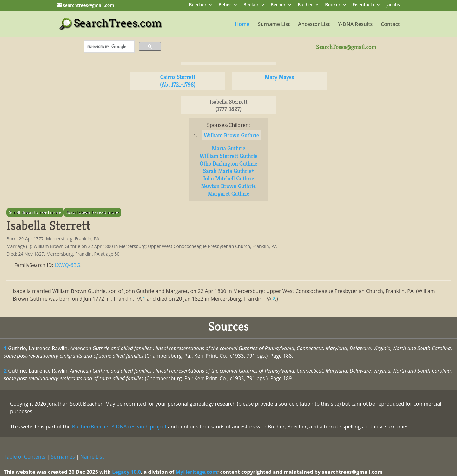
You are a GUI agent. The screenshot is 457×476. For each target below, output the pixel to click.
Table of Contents (25, 457)
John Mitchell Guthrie (228, 178)
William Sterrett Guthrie (229, 156)
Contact (390, 25)
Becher (278, 5)
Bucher (305, 5)
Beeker (251, 5)
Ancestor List (314, 25)
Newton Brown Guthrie (228, 186)
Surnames (63, 457)
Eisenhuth (363, 5)
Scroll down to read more (35, 212)
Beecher (198, 5)
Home (242, 25)
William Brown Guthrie (231, 135)
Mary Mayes (279, 77)
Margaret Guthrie (229, 194)
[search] (109, 47)
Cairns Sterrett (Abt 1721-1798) (178, 81)
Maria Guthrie (228, 148)
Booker (333, 5)
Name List (92, 457)
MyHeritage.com (196, 472)
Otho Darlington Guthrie (228, 163)
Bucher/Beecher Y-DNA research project (119, 427)
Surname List (274, 25)
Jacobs (393, 5)
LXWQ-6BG (67, 265)
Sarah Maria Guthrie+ (228, 171)
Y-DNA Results (355, 25)
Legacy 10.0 (126, 472)
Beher (225, 5)
